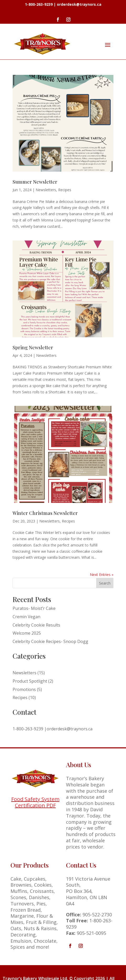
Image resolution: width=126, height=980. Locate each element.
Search (105, 583)
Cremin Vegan (26, 617)
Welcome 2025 (27, 633)
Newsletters (46, 190)
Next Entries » (102, 575)
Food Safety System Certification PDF (35, 802)
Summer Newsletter (35, 182)
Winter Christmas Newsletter (45, 513)
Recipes (65, 190)
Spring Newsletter (33, 347)
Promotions (24, 689)
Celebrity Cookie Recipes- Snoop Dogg (50, 641)
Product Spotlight (30, 681)
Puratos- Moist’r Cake (34, 608)
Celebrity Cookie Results (36, 625)
